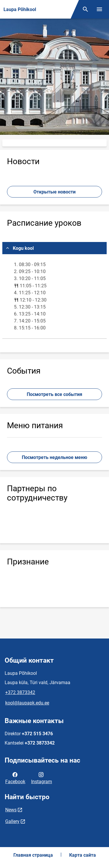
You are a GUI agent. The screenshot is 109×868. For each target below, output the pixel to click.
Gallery (12, 821)
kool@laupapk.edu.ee (27, 703)
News (11, 810)
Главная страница (33, 855)
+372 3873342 (20, 692)
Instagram (42, 778)
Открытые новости (54, 192)
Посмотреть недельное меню (54, 457)
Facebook (15, 778)
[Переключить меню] (99, 9)
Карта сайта (83, 855)
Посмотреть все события (54, 394)
